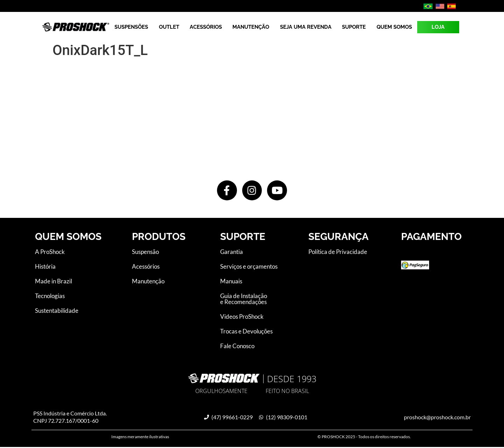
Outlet (169, 27)
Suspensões (131, 27)
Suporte (354, 27)
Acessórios (206, 27)
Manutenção (251, 27)
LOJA (438, 27)
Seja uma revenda (306, 27)
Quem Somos (394, 27)
